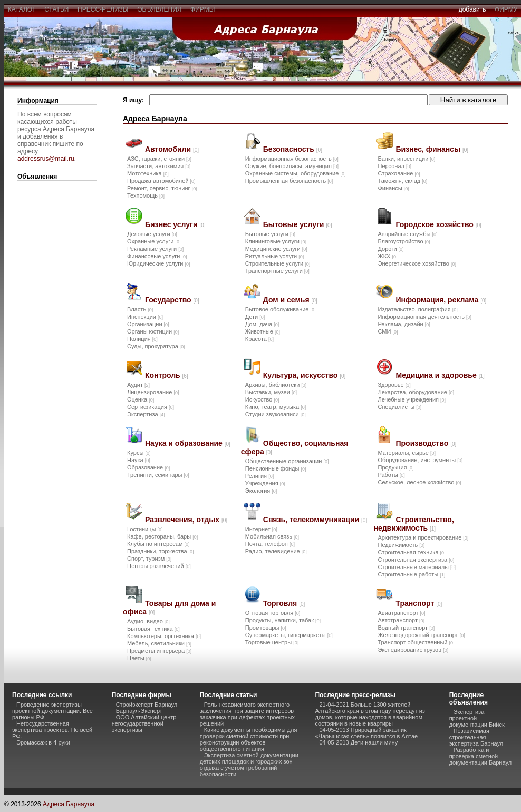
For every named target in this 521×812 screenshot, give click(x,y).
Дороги (390, 249)
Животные (263, 331)
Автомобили (172, 149)
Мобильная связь (272, 536)
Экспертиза (146, 414)
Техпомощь (146, 195)
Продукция (395, 467)
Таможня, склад (402, 181)
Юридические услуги (158, 263)
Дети (255, 317)
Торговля (284, 603)
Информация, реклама (441, 300)
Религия (259, 476)
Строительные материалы (417, 567)
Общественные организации (287, 461)
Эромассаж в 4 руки (43, 742)
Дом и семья (290, 300)
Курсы (139, 453)
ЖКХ (387, 256)
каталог (22, 9)
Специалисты (399, 407)
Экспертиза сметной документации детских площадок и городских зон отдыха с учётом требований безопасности (249, 765)
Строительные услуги (278, 263)
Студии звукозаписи (276, 414)
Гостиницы (145, 529)
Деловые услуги (152, 234)
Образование (148, 467)
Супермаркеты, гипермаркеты (289, 635)
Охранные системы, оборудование (296, 173)
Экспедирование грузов (413, 650)
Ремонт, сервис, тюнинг (162, 188)
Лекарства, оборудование (416, 392)
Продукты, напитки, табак (283, 620)
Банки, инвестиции (406, 159)
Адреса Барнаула (69, 804)
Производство (426, 443)
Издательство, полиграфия (417, 309)
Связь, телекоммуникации (315, 520)
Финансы (393, 188)
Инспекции (145, 317)
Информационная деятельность (424, 317)
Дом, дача (262, 324)
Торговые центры (272, 642)
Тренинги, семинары (158, 475)
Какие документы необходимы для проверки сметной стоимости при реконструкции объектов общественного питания (249, 739)
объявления (159, 9)
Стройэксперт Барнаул (147, 705)
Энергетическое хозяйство (417, 263)
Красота (259, 339)
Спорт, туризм (149, 559)
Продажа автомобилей (161, 181)
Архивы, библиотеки (276, 385)
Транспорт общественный (416, 642)
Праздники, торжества (161, 551)
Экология (261, 491)
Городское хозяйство (438, 224)
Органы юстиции (153, 331)
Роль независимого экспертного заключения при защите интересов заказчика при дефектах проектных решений (247, 714)
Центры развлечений (159, 566)
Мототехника (148, 173)
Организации (148, 324)
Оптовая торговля (273, 613)
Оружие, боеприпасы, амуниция (292, 166)
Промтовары (266, 628)
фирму (506, 9)
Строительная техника (411, 552)
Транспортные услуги (277, 271)
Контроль (167, 375)
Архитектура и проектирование (423, 537)
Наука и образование (188, 443)
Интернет (261, 529)
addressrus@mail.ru (46, 159)
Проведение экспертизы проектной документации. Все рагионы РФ (52, 711)
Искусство (262, 399)
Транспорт (419, 603)
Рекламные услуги (155, 249)
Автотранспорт (401, 620)
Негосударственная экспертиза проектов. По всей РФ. (52, 730)
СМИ (388, 331)
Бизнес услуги (175, 224)
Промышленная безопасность (289, 181)
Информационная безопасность (292, 159)
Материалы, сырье (406, 453)
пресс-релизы (103, 9)
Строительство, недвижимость (413, 524)
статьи (57, 9)
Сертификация (151, 407)
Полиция (142, 339)
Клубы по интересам (158, 544)
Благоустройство (404, 241)
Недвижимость (401, 545)
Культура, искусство (305, 375)
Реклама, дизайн (404, 324)
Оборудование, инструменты (420, 460)
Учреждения (265, 483)
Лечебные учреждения (412, 399)
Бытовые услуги (298, 224)
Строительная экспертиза (416, 560)
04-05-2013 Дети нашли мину (358, 742)
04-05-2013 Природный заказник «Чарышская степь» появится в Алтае (366, 733)
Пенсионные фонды (276, 468)
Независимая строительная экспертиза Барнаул (476, 737)
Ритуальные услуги (274, 256)
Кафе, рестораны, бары (162, 536)
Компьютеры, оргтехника (164, 636)
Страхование (399, 173)
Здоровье (394, 385)
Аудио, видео (148, 621)
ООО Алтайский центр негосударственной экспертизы (144, 723)
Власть (140, 309)
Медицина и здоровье (440, 375)
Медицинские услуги (276, 249)
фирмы (202, 9)
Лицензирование (153, 392)
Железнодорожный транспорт (421, 635)
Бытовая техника (153, 629)
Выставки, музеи (271, 392)
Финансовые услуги (157, 256)
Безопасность (293, 149)
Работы (391, 475)
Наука (139, 460)
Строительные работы (411, 574)
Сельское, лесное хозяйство (419, 482)
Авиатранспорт (401, 613)
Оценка (141, 399)
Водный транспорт (406, 628)
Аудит (138, 385)
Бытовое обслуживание (281, 309)
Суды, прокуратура (156, 346)
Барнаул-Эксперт (139, 711)
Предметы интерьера (159, 651)
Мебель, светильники (159, 643)
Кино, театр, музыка (276, 407)
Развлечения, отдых (186, 520)
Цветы (139, 658)
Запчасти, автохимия (159, 166)
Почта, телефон (270, 544)
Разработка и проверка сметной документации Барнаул (480, 756)
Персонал (394, 166)
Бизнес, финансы (432, 149)
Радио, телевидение (276, 551)
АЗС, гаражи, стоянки (159, 159)
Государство (172, 300)
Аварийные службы (407, 234)
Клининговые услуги (276, 241)
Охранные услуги (154, 241)
